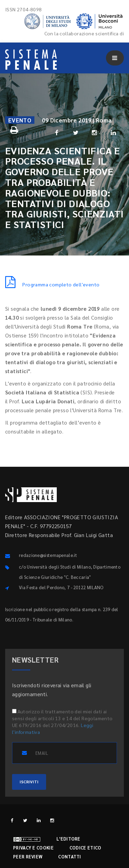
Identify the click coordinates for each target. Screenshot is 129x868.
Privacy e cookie (33, 848)
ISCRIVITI (29, 782)
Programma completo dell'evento (52, 284)
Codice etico (85, 848)
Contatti (69, 857)
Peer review (28, 857)
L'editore (68, 839)
